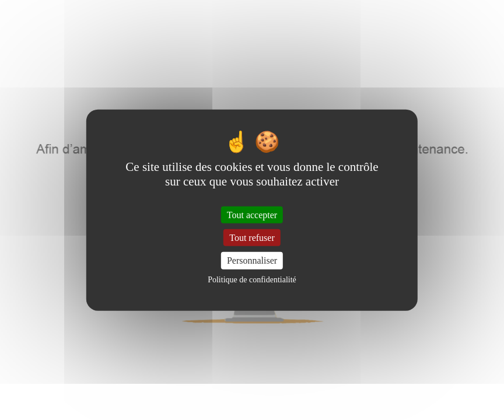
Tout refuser (252, 238)
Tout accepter (252, 215)
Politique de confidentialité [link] (252, 279)
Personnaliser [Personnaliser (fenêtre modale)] (252, 260)
